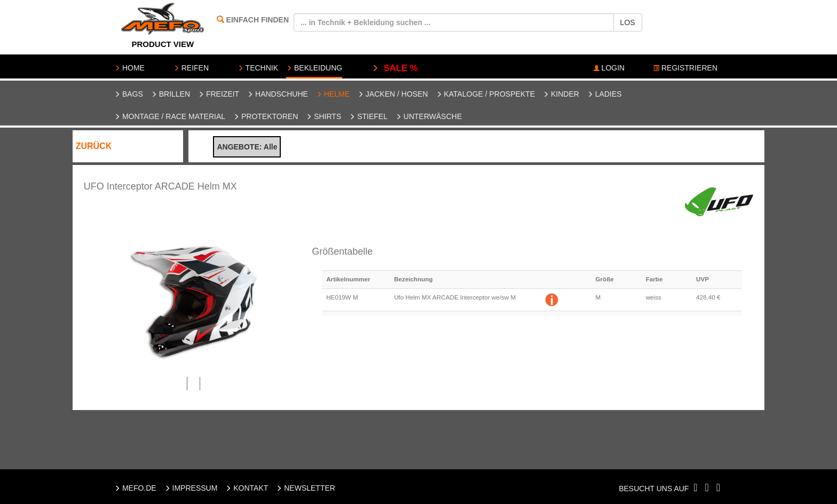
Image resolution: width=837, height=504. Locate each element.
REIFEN (191, 68)
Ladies (605, 94)
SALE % (395, 68)
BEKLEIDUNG (314, 68)
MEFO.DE (135, 488)
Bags (129, 94)
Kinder (561, 94)
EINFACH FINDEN (258, 20)
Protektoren (266, 116)
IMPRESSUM (191, 488)
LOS (628, 22)
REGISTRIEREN (685, 68)
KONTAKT (247, 488)
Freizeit (219, 94)
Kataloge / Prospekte (486, 94)
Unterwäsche (429, 116)
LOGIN (609, 68)
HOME (129, 68)
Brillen (171, 94)
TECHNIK (258, 68)
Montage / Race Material (170, 116)
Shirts (323, 116)
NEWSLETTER (306, 488)
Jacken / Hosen (393, 94)
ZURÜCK (94, 146)
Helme (333, 94)
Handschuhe (278, 94)
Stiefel (368, 116)
